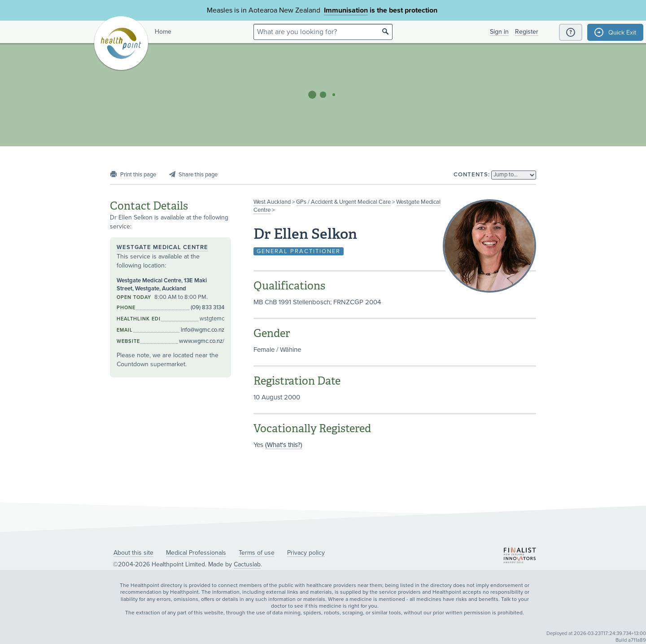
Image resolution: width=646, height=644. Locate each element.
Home (163, 32)
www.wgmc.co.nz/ (202, 341)
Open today (134, 297)
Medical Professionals (196, 553)
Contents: (472, 175)
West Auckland (272, 202)
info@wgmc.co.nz (203, 330)
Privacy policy (306, 553)
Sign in (499, 32)
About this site (133, 553)
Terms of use (257, 553)
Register (527, 32)
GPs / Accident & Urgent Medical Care (343, 202)
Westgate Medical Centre (162, 247)
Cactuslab (247, 564)
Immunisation (346, 10)
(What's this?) (284, 445)
